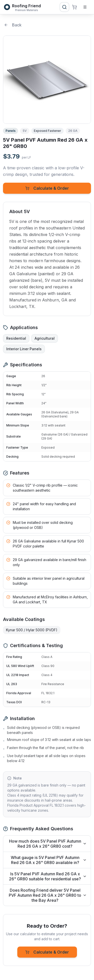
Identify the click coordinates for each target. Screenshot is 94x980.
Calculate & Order (47, 188)
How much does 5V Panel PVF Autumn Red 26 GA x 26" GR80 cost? (48, 844)
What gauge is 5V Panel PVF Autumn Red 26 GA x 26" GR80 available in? (49, 860)
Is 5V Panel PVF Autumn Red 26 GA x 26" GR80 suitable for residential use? (48, 876)
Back (13, 25)
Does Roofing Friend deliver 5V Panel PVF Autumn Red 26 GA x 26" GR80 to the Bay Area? (48, 895)
